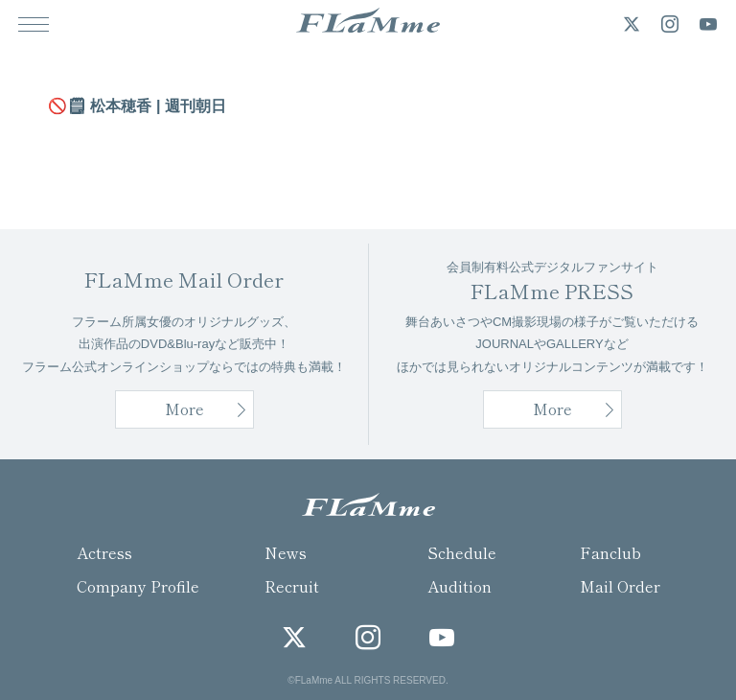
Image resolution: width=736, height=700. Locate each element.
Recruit (292, 586)
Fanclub (610, 552)
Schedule (462, 552)
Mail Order (620, 586)
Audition (460, 586)
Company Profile (138, 586)
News (286, 552)
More (552, 408)
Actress (104, 552)
